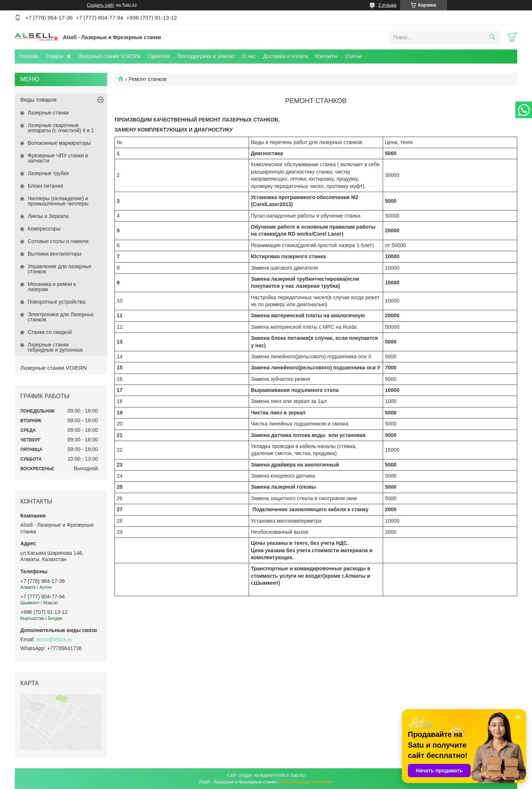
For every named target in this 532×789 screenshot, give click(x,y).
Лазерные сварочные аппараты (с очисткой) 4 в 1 (61, 128)
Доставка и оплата (285, 56)
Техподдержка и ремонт (206, 56)
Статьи (353, 56)
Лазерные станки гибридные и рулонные (55, 347)
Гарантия (159, 56)
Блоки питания (45, 186)
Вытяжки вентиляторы (54, 254)
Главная (28, 56)
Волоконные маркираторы (59, 143)
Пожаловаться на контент (306, 782)
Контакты (326, 56)
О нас (249, 56)
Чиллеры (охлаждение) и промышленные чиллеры (58, 201)
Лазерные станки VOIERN (109, 56)
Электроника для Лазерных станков (61, 317)
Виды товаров (38, 100)
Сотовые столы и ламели (58, 241)
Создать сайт (100, 5)
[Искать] (492, 37)
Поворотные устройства (57, 302)
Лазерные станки (48, 113)
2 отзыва (387, 5)
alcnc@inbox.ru (54, 639)
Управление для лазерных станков (59, 269)
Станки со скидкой (50, 332)
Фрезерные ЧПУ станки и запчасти (58, 158)
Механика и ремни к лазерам (52, 287)
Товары (54, 56)
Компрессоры (44, 229)
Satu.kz (297, 775)
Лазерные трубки (48, 173)
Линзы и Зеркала (48, 216)
